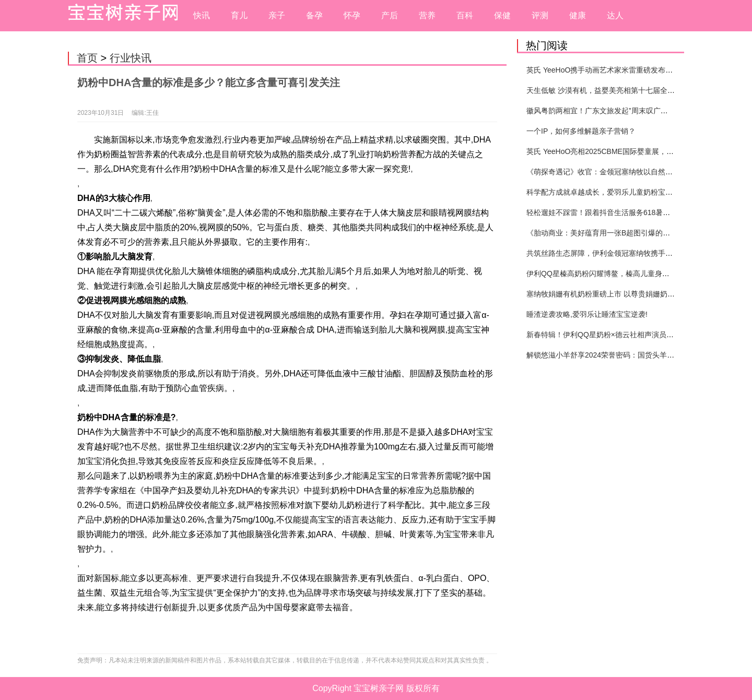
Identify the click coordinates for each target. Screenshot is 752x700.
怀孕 (352, 15)
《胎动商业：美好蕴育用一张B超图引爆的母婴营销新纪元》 (624, 233)
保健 (502, 15)
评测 (540, 15)
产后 (390, 15)
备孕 (314, 15)
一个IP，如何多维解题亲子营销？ (581, 131)
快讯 (202, 15)
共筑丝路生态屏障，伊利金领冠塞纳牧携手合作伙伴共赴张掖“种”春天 (638, 253)
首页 (87, 58)
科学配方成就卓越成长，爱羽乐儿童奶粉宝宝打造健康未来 (621, 192)
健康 (578, 15)
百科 (465, 15)
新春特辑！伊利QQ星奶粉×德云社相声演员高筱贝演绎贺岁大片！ (633, 335)
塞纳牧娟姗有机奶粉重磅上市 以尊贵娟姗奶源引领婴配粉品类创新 (633, 294)
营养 (427, 15)
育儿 (239, 15)
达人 (615, 15)
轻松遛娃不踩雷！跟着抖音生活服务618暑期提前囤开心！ (620, 212)
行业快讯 (131, 58)
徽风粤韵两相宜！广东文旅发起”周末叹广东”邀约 (606, 111)
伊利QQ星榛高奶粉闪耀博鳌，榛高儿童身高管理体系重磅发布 (627, 274)
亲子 (277, 15)
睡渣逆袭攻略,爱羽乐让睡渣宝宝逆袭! (587, 314)
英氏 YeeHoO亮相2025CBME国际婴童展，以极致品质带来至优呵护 (637, 151)
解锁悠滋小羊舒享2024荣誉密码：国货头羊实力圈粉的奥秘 (622, 355)
